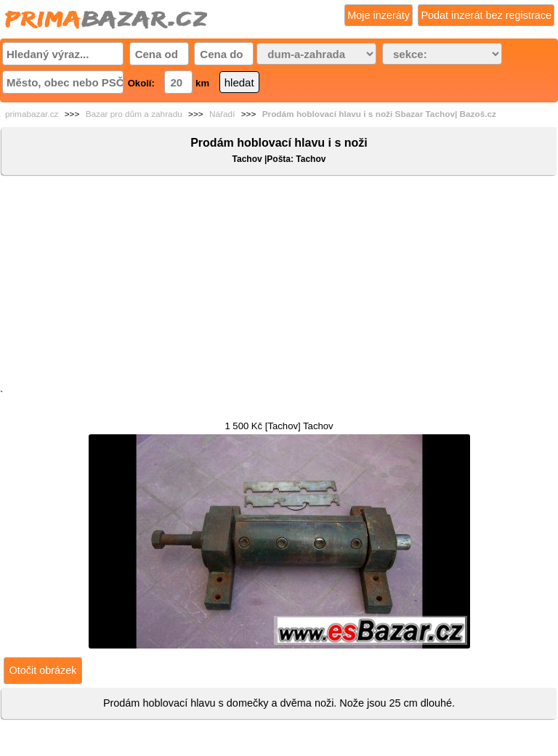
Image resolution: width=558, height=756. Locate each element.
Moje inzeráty (379, 15)
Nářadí (222, 114)
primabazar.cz (32, 114)
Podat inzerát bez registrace (486, 15)
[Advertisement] (279, 285)
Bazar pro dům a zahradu (134, 114)
